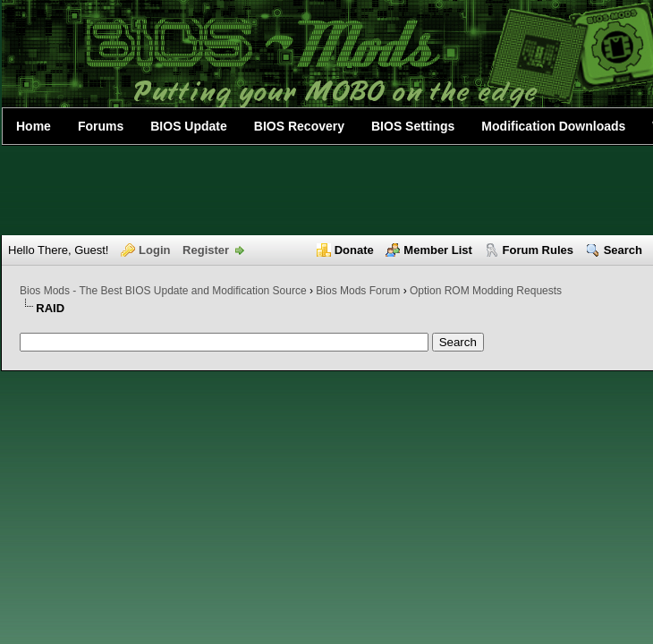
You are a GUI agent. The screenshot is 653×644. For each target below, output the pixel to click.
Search (623, 250)
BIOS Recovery (299, 126)
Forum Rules (538, 250)
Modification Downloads (553, 126)
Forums (101, 126)
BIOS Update (189, 126)
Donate (354, 250)
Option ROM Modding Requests (486, 291)
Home (34, 126)
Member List (438, 250)
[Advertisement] (326, 191)
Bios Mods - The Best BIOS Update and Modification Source (163, 291)
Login (154, 250)
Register (206, 250)
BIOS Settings (413, 126)
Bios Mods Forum (358, 291)
